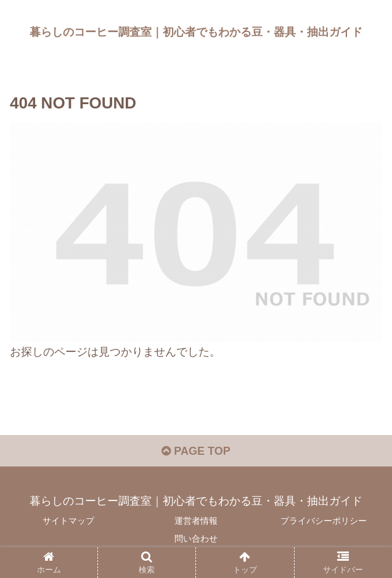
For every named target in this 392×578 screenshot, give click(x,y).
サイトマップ (68, 521)
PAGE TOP (196, 451)
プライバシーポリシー (324, 521)
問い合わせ (196, 539)
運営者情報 (196, 521)
